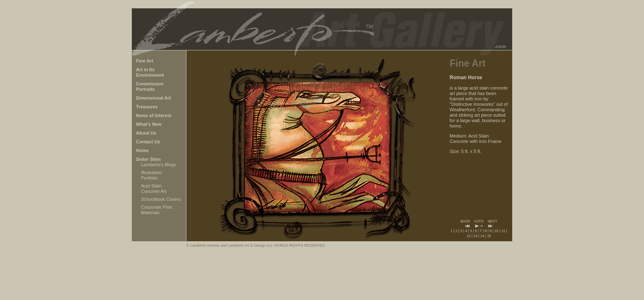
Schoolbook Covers (161, 199)
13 (475, 236)
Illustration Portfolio (151, 175)
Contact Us (148, 142)
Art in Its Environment (150, 72)
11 (503, 231)
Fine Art (145, 61)
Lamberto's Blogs (159, 165)
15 (489, 236)
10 (496, 231)
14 (482, 236)
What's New (149, 124)
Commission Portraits (150, 86)
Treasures (147, 107)
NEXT (492, 221)
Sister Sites (148, 159)
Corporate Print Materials (157, 210)
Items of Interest (154, 115)
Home (142, 150)
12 (469, 236)
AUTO (479, 221)
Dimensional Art (153, 98)
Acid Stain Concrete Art (154, 189)
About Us (146, 133)
